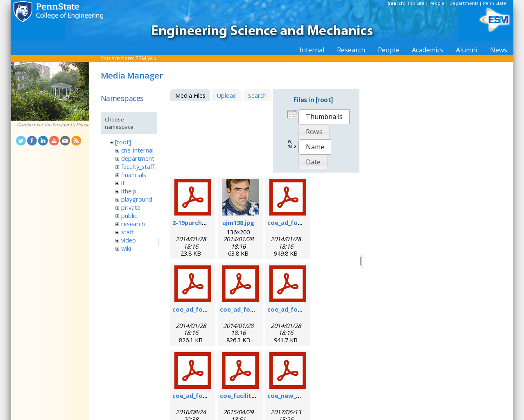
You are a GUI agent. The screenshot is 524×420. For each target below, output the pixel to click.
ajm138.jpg (238, 222)
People (437, 3)
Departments (464, 3)
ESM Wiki (147, 58)
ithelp (129, 191)
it (123, 183)
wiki (126, 248)
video (129, 240)
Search (257, 95)
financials (134, 175)
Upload (227, 95)
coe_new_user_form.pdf (303, 395)
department (138, 158)
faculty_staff (138, 166)
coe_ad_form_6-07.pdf (300, 222)
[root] (123, 142)
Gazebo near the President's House (53, 125)
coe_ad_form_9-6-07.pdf (208, 309)
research (133, 224)
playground (137, 199)
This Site (416, 3)
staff (128, 232)
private (131, 207)
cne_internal (137, 150)
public (129, 216)
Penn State (495, 3)
